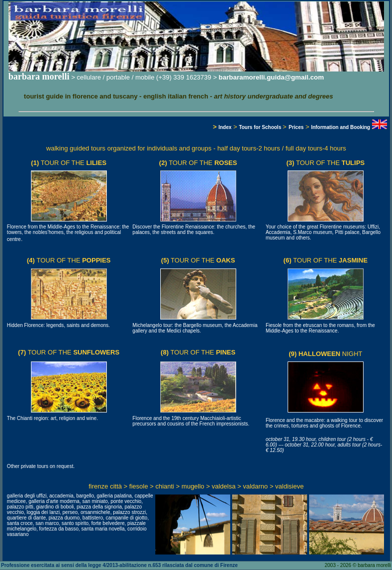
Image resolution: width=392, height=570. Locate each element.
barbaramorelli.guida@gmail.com (271, 77)
